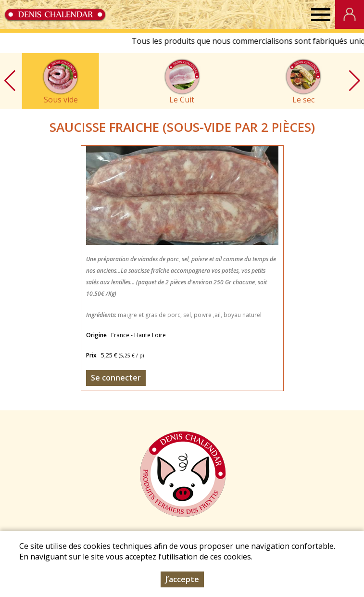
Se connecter (116, 378)
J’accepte (182, 580)
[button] (354, 81)
